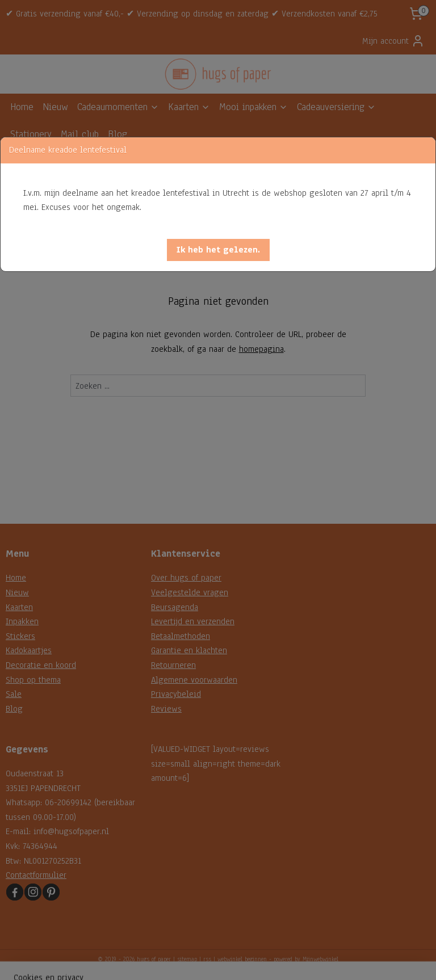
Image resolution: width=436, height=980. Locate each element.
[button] (218, 250)
